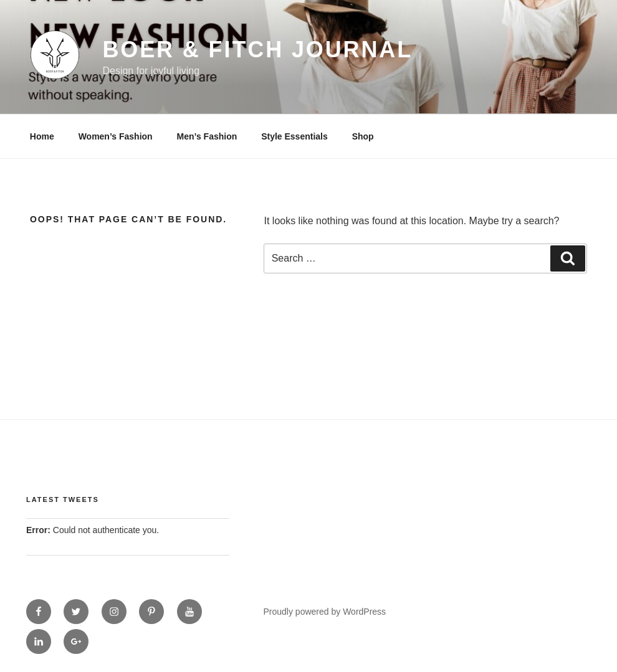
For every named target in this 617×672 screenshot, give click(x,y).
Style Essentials (294, 136)
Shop (363, 136)
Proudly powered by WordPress (325, 612)
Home (42, 136)
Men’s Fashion (207, 136)
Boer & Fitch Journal (257, 50)
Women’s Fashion (116, 136)
